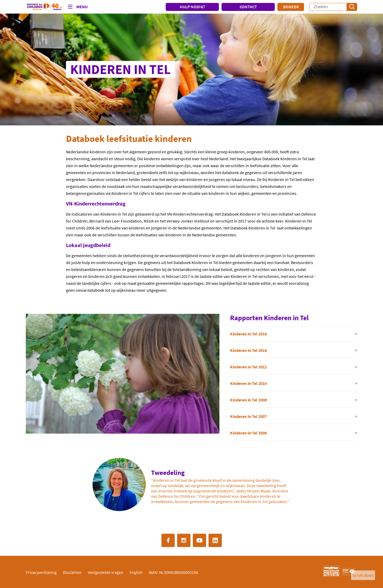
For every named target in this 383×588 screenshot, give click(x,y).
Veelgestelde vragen (106, 572)
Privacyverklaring (41, 572)
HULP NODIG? (192, 7)
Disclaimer (72, 572)
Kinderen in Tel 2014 (248, 350)
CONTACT (248, 7)
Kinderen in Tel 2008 (248, 400)
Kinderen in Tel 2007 (248, 416)
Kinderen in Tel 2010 (248, 383)
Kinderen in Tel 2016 (248, 334)
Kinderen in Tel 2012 (248, 367)
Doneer (291, 7)
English (136, 572)
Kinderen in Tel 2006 (248, 433)
